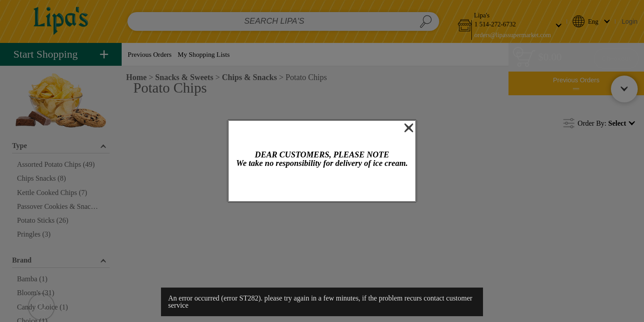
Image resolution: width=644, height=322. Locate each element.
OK (322, 185)
